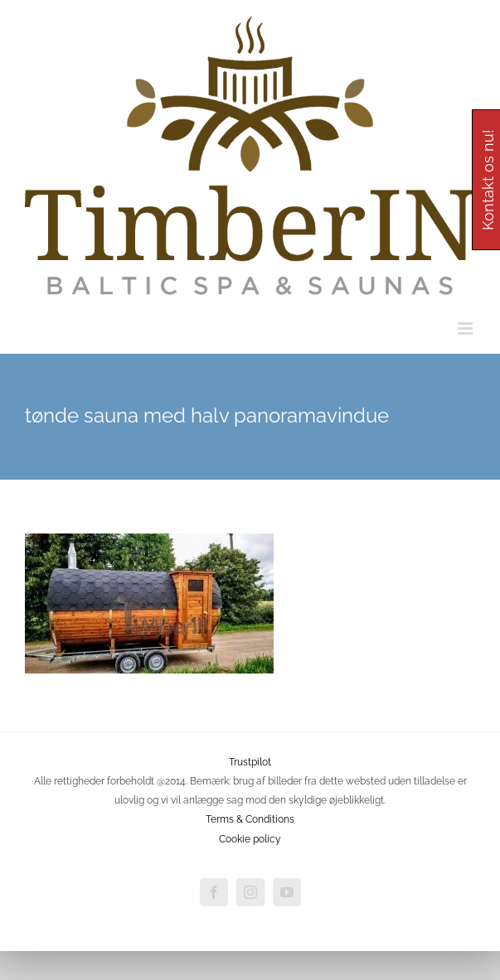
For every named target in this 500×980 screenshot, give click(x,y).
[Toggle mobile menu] (466, 328)
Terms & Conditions (250, 819)
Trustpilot (250, 762)
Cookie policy (250, 839)
